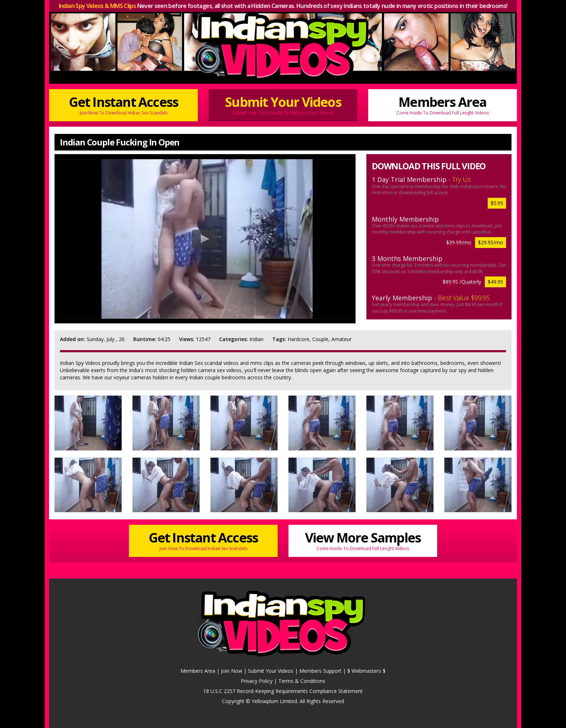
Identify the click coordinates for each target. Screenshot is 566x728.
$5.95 (497, 203)
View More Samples (363, 540)
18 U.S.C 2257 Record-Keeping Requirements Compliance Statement (283, 691)
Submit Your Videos (283, 104)
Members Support (320, 671)
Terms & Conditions (302, 681)
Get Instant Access (123, 104)
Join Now (232, 671)
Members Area (443, 104)
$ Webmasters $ (366, 671)
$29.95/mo (491, 242)
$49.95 (495, 282)
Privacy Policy (257, 681)
